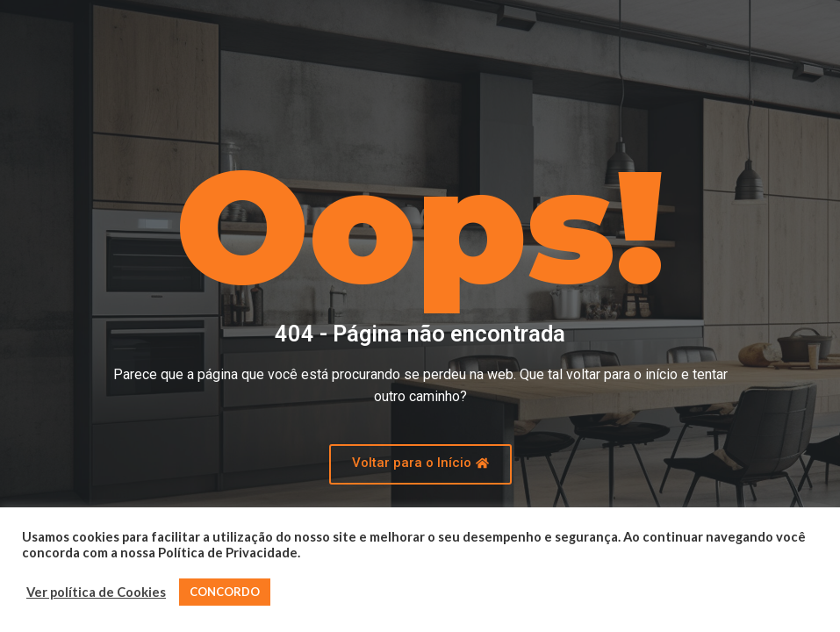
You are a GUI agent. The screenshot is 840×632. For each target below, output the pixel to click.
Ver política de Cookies (96, 592)
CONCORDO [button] (225, 592)
